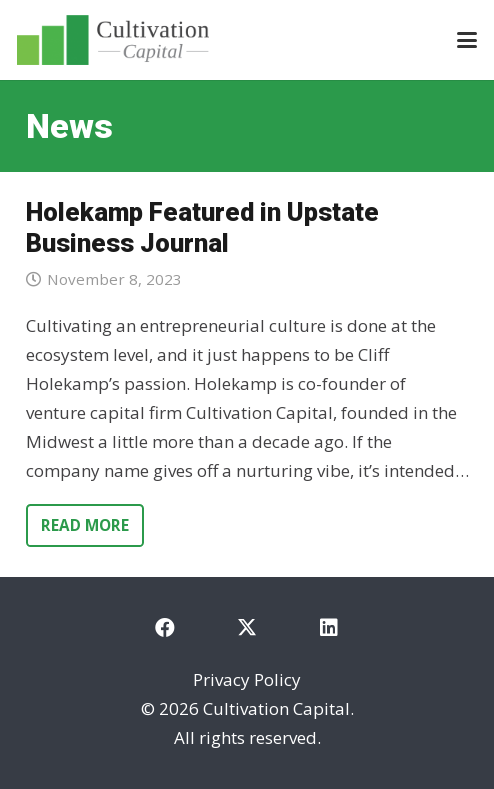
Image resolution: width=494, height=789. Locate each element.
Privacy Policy (247, 679)
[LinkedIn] (329, 628)
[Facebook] (165, 628)
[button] (466, 40)
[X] (247, 628)
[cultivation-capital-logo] (113, 40)
